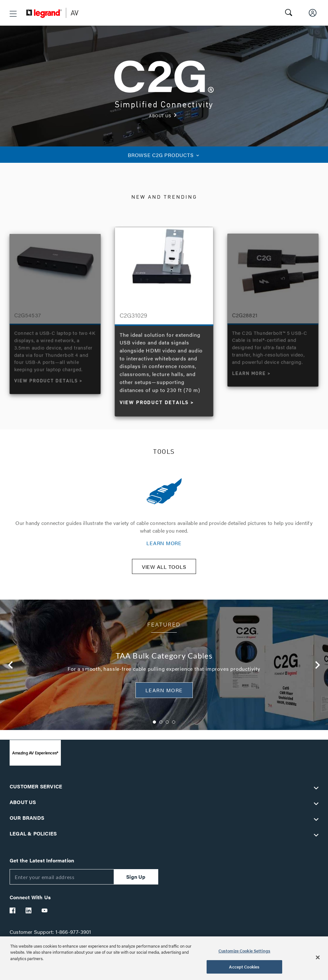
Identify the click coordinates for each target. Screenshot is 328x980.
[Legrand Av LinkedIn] (29, 915)
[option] (164, 320)
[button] (13, 14)
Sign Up (136, 881)
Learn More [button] (164, 694)
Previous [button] (11, 669)
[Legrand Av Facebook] (13, 915)
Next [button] (317, 669)
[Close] (318, 957)
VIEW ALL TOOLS (164, 571)
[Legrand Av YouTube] (45, 915)
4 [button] (174, 726)
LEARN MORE (164, 543)
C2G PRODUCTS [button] (164, 155)
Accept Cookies (244, 967)
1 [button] (154, 726)
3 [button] (167, 726)
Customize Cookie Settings (244, 951)
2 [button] (161, 726)
